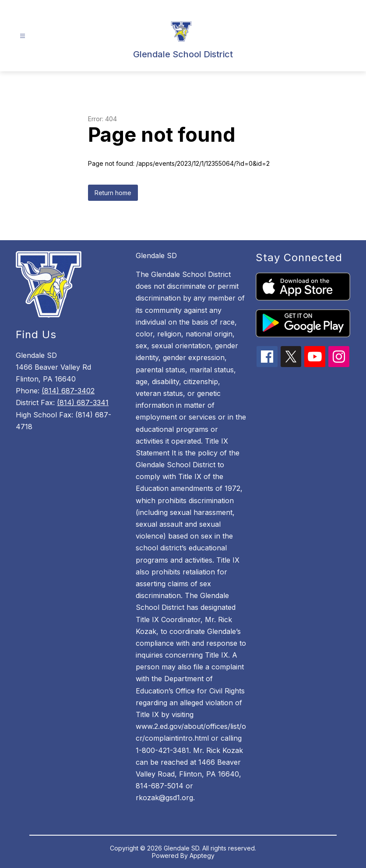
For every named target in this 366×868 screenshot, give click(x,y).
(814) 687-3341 (83, 402)
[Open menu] (23, 36)
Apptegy (202, 856)
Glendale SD (156, 255)
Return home (113, 193)
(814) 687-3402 (68, 391)
